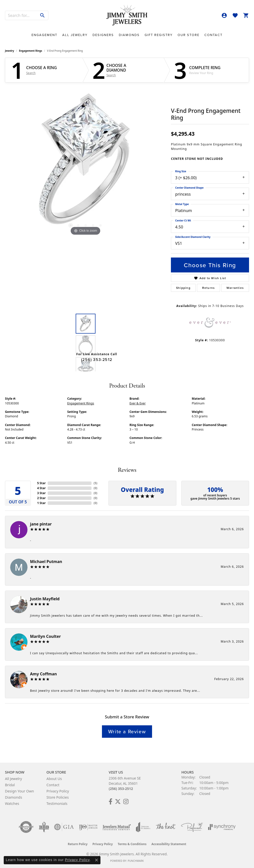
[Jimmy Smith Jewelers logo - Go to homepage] (127, 15)
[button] (224, 15)
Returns (208, 288)
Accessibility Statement (169, 844)
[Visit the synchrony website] (222, 827)
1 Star (41, 503)
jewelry (10, 51)
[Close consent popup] (96, 860)
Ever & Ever (138, 403)
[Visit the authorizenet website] (26, 827)
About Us (54, 779)
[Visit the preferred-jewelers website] (192, 827)
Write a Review (127, 731)
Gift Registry (159, 35)
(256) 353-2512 (97, 359)
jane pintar (41, 524)
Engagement (44, 35)
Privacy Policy (58, 791)
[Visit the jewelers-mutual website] (117, 827)
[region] (86, 162)
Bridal (10, 785)
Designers (103, 35)
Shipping (183, 288)
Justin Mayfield (45, 599)
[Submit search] (43, 15)
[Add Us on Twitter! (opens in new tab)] (118, 802)
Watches (12, 803)
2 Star (41, 498)
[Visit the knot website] (166, 827)
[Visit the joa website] (143, 827)
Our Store (189, 35)
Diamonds (129, 35)
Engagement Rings (31, 51)
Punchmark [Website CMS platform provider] (136, 861)
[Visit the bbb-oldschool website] (44, 827)
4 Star (41, 488)
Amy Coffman (43, 674)
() (95, 483)
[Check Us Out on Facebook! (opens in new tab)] (111, 802)
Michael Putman (46, 562)
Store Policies (58, 797)
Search (31, 73)
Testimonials (57, 803)
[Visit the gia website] (64, 827)
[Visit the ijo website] (88, 827)
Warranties (235, 288)
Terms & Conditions (132, 844)
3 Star (41, 493)
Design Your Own (19, 791)
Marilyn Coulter (45, 636)
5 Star (41, 483)
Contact (213, 35)
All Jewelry (75, 35)
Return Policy (78, 844)
